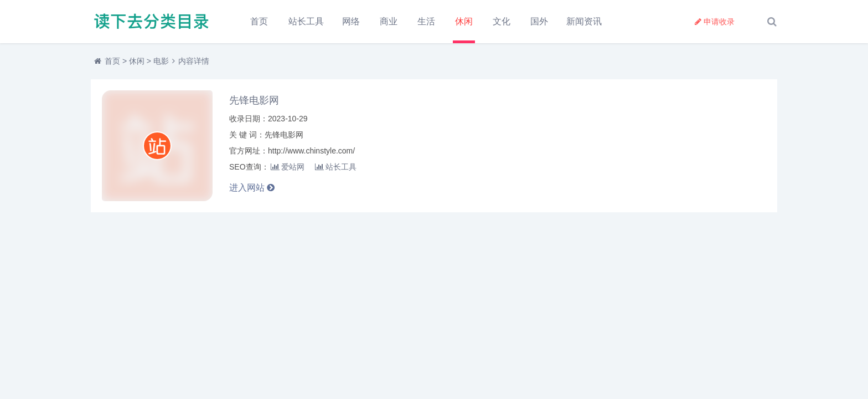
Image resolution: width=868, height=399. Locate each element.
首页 (259, 21)
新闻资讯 (584, 21)
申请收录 (715, 22)
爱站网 (288, 167)
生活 (426, 21)
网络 (351, 21)
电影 (161, 61)
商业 (389, 21)
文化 (502, 21)
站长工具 (306, 21)
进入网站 (252, 188)
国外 (539, 21)
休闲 (464, 21)
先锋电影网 (254, 100)
